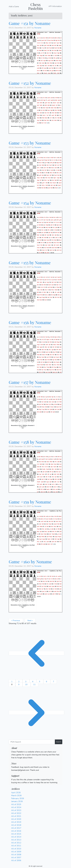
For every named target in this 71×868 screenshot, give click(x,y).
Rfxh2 (43, 537)
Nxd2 (53, 248)
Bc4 (53, 180)
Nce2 (55, 53)
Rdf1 (40, 63)
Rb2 (41, 367)
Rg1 (54, 352)
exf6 (51, 163)
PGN (39, 34)
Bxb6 (52, 108)
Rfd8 (41, 526)
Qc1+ (60, 472)
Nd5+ (41, 105)
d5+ (56, 372)
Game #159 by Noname (30, 502)
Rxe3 (56, 175)
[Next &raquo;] (36, 713)
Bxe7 (55, 43)
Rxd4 (56, 188)
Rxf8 (47, 185)
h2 (50, 492)
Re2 (42, 230)
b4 (43, 489)
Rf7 (41, 180)
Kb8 (45, 237)
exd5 (49, 98)
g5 (54, 220)
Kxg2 (38, 345)
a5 (45, 230)
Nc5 (46, 581)
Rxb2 (48, 248)
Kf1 (56, 118)
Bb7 (57, 399)
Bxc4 (60, 240)
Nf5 (56, 347)
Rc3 (57, 68)
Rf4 (57, 71)
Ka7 (58, 482)
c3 (56, 170)
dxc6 (53, 402)
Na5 (49, 227)
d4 (61, 38)
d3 (58, 160)
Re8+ (49, 544)
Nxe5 (59, 277)
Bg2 (46, 160)
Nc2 (42, 61)
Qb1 (49, 232)
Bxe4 (50, 285)
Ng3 (60, 58)
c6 (41, 98)
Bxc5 (60, 521)
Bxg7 (40, 409)
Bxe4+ (55, 183)
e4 (39, 38)
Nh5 (38, 56)
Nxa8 (47, 108)
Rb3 (60, 113)
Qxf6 (45, 45)
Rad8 (40, 50)
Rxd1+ (52, 407)
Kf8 (46, 183)
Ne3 (56, 63)
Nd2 (53, 235)
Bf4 (48, 230)
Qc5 (56, 477)
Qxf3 (45, 280)
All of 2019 (16, 822)
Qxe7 (58, 43)
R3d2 (60, 50)
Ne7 (59, 232)
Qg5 (41, 347)
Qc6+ (43, 474)
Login (14, 761)
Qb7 (38, 105)
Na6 (50, 519)
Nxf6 (48, 45)
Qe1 (44, 225)
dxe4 (52, 220)
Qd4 (52, 170)
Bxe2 (43, 462)
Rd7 (60, 370)
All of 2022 (16, 813)
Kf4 (61, 372)
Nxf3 (52, 61)
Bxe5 (56, 248)
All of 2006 (16, 860)
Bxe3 (53, 168)
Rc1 (54, 227)
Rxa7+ (44, 115)
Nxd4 (38, 365)
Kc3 (60, 56)
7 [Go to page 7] (54, 682)
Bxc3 (58, 591)
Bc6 (58, 175)
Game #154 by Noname (30, 203)
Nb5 (60, 347)
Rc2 (42, 110)
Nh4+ (60, 350)
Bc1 (50, 350)
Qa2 (41, 532)
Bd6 (43, 165)
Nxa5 (50, 586)
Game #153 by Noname (30, 143)
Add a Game (14, 7)
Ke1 (55, 365)
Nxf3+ (41, 280)
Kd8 (38, 188)
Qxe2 (43, 591)
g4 (48, 58)
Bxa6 (50, 524)
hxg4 (45, 61)
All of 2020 (16, 819)
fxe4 (60, 464)
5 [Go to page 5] (40, 682)
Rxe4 (51, 183)
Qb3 (38, 103)
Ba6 (47, 524)
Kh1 (38, 173)
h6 (54, 225)
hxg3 (48, 482)
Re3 (38, 45)
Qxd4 (42, 40)
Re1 (55, 362)
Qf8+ (55, 482)
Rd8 (60, 402)
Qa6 (60, 532)
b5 (56, 66)
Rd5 (58, 586)
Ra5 (53, 68)
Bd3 (47, 222)
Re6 (41, 290)
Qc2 (60, 235)
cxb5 (60, 66)
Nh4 (50, 58)
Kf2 (43, 68)
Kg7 (49, 180)
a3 (38, 225)
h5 (38, 61)
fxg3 (51, 479)
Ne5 (55, 50)
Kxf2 (38, 248)
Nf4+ (48, 120)
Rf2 (54, 58)
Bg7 (52, 232)
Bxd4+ (58, 362)
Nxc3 (49, 103)
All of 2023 (16, 810)
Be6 (59, 48)
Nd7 (50, 43)
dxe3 (56, 168)
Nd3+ (56, 120)
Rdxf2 (53, 534)
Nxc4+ (46, 73)
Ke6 (49, 66)
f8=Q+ (43, 185)
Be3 (42, 285)
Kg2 (38, 120)
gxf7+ (44, 183)
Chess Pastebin (35, 6)
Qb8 (45, 402)
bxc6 (58, 103)
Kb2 (48, 53)
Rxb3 (38, 115)
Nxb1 (43, 250)
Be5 (41, 120)
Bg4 (44, 100)
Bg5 (57, 40)
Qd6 (54, 185)
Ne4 (43, 170)
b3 (38, 50)
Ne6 (56, 584)
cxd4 (50, 399)
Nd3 (38, 467)
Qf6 (41, 45)
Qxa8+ (54, 105)
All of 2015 (16, 834)
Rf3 (46, 355)
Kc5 (60, 250)
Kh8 (54, 173)
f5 (40, 71)
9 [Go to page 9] (19, 684)
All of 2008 (16, 855)
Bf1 (58, 173)
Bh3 (45, 285)
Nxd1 (58, 407)
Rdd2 (45, 534)
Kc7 (46, 250)
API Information (55, 6)
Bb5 (56, 38)
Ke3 (53, 66)
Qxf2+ (58, 245)
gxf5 (53, 71)
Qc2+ (42, 477)
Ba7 (49, 347)
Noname (38, 28)
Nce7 (51, 165)
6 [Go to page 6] (47, 682)
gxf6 (54, 163)
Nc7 (40, 108)
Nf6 (46, 38)
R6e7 (45, 292)
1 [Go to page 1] (12, 682)
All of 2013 (16, 840)
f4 (56, 157)
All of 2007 (16, 858)
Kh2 (53, 120)
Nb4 (58, 524)
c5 (59, 68)
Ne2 (40, 163)
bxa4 (45, 68)
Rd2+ (50, 365)
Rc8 (41, 240)
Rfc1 (60, 108)
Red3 (56, 48)
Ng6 (58, 53)
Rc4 (38, 71)
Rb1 (60, 248)
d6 (58, 38)
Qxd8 (42, 482)
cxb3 (57, 489)
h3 (42, 58)
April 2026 (16, 793)
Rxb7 (60, 367)
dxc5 (47, 519)
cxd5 (52, 98)
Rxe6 (47, 365)
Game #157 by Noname (30, 382)
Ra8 (45, 120)
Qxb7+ (60, 185)
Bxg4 (60, 61)
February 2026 (18, 798)
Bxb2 (46, 118)
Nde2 (45, 50)
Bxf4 (40, 222)
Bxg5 (44, 297)
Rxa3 (55, 367)
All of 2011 (16, 846)
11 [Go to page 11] (34, 684)
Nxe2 (48, 462)
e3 (61, 337)
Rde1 (48, 175)
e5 (41, 38)
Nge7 (38, 340)
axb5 (38, 68)
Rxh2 (58, 365)
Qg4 (38, 180)
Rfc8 (38, 48)
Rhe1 (47, 43)
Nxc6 (50, 402)
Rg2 (60, 352)
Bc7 (45, 123)
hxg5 (40, 297)
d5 (59, 71)
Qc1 (50, 237)
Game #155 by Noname (30, 263)
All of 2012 (16, 843)
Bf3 (61, 399)
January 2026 (17, 801)
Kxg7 (44, 409)
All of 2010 (16, 849)
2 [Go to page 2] (19, 682)
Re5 (44, 58)
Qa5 (59, 100)
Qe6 (60, 534)
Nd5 (41, 113)
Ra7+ (43, 123)
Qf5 (50, 345)
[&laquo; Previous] (36, 653)
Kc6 (53, 250)
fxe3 (48, 357)
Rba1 (46, 532)
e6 (38, 110)
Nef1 (46, 66)
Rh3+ (46, 180)
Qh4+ (41, 282)
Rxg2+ (60, 537)
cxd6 (58, 292)
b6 (44, 399)
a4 (41, 53)
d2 (44, 242)
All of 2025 (16, 804)
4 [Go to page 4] (33, 682)
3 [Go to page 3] (26, 682)
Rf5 (56, 352)
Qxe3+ (39, 472)
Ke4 (47, 372)
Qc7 (58, 165)
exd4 (38, 40)
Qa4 (40, 524)
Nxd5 (52, 100)
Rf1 (61, 227)
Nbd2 (60, 516)
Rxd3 (60, 467)
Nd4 (53, 45)
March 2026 (16, 796)
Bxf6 (52, 287)
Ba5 (44, 108)
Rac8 (38, 529)
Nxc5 (57, 519)
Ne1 (38, 123)
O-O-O (39, 43)
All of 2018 (16, 825)
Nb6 (60, 160)
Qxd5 (43, 459)
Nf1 (52, 295)
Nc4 (49, 479)
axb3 (53, 115)
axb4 (48, 542)
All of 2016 (16, 831)
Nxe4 (38, 183)
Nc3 (44, 38)
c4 (54, 56)
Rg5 (41, 66)
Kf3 (44, 71)
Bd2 (46, 105)
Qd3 (55, 342)
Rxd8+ (44, 469)
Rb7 (48, 113)
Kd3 (38, 66)
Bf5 (38, 292)
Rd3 (53, 113)
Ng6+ (55, 178)
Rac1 (49, 110)
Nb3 (38, 230)
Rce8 (51, 48)
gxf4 (60, 220)
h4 (50, 292)
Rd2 (47, 227)
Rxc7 (45, 367)
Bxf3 (43, 63)
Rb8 (59, 110)
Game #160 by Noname (30, 562)
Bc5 (46, 295)
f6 (38, 53)
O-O (42, 43)
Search (59, 742)
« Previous (16, 620)
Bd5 (56, 180)
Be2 (42, 399)
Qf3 (61, 168)
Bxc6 (49, 40)
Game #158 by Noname (30, 442)
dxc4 (49, 73)
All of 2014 (16, 837)
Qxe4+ (58, 357)
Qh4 (51, 225)
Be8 (40, 225)
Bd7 (46, 40)
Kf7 (43, 53)
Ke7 (50, 53)
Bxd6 (38, 295)
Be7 (59, 40)
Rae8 (58, 345)
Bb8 (38, 350)
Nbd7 (51, 462)
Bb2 (48, 342)
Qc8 (44, 342)
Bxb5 (55, 240)
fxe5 (56, 277)
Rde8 (49, 56)
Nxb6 (55, 108)
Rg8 (47, 225)
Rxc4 (55, 242)
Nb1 (46, 253)
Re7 (38, 367)
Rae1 (38, 178)
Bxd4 (38, 118)
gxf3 (46, 103)
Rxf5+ (55, 73)
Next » (30, 620)
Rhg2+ (51, 537)
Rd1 (56, 110)
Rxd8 (48, 469)
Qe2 (40, 165)
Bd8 (56, 113)
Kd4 (58, 73)
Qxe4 (60, 183)
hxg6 (58, 178)
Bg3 (58, 225)
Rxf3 (57, 61)
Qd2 (58, 581)
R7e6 (42, 295)
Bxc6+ (55, 103)
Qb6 (49, 105)
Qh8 (58, 479)
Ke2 (45, 248)
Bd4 (45, 188)
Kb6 (51, 487)
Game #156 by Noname (30, 322)
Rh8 (51, 63)
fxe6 (50, 352)
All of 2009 (16, 852)
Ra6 (58, 370)
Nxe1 (55, 526)
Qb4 (38, 586)
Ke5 (46, 71)
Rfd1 (51, 173)
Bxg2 (58, 342)
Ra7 (43, 370)
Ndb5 (60, 45)
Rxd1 (38, 407)
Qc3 (53, 472)
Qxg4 (44, 539)
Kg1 (60, 120)
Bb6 (57, 340)
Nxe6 (47, 352)
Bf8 (59, 529)
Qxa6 (55, 524)
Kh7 (52, 544)
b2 (38, 492)
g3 (40, 160)
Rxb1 (38, 250)
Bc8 (56, 56)
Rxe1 (60, 526)
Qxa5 (48, 240)
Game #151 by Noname (30, 23)
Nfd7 (52, 157)
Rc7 (53, 370)
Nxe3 (43, 357)
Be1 (47, 589)
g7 (61, 492)
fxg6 (60, 180)
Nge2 (48, 340)
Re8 (52, 188)
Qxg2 (56, 537)
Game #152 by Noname (30, 83)
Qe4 (49, 188)
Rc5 (38, 113)
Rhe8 (58, 287)
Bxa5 (45, 240)
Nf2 (38, 412)
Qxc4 (38, 170)
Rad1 (54, 345)
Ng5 (46, 360)
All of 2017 (16, 828)
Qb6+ (49, 245)
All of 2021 (16, 816)
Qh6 (53, 594)
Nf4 (53, 50)
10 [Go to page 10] (27, 684)
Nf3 (50, 38)
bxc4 (49, 594)
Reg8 (41, 56)
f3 (42, 48)
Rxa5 (50, 370)
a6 (44, 48)
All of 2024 (16, 807)
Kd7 (57, 105)
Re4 (51, 362)
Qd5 (52, 185)
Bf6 (56, 115)
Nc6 (52, 38)
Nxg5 (48, 489)
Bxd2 (43, 355)
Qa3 (58, 409)
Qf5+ (53, 469)
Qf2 (38, 168)
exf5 (50, 71)
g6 (57, 58)
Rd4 (56, 539)
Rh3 (58, 63)
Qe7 (53, 280)
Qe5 (46, 529)
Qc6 (49, 459)
